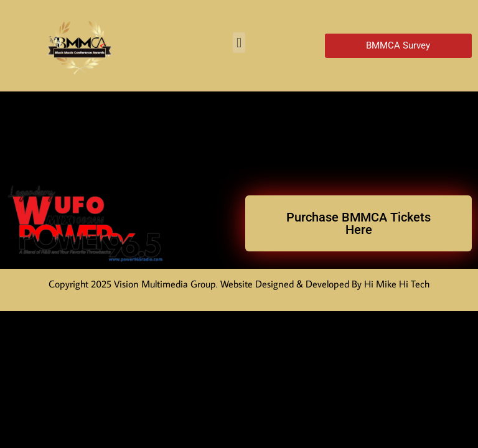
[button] (239, 43)
